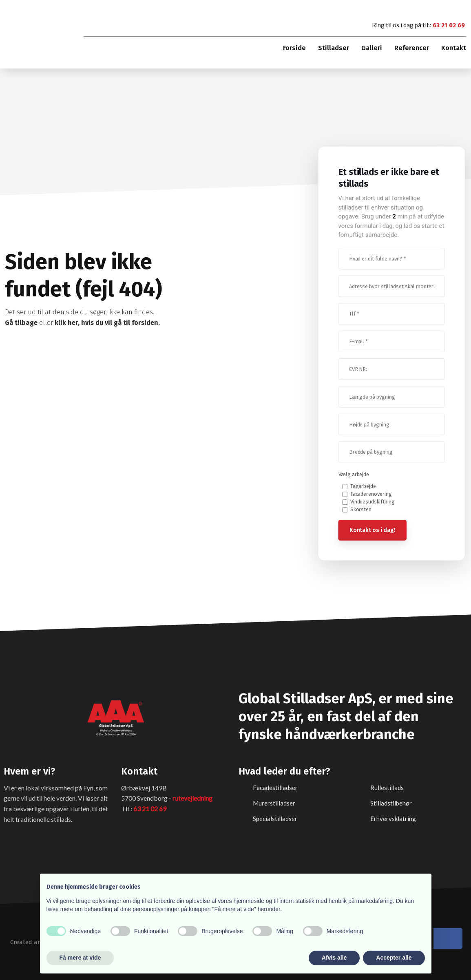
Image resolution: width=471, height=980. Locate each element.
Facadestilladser (275, 787)
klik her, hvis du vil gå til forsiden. (107, 323)
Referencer (412, 48)
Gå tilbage (22, 323)
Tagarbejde (363, 486)
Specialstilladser (275, 818)
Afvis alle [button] (334, 958)
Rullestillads (387, 787)
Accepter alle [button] (394, 958)
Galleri (372, 48)
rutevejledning (192, 798)
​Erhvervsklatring (393, 818)
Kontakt (454, 48)
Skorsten (361, 509)
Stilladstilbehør (391, 803)
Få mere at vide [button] (80, 958)
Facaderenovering (371, 494)
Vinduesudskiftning (373, 502)
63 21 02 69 (449, 25)
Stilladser (334, 48)
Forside (294, 48)
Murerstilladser (274, 803)
